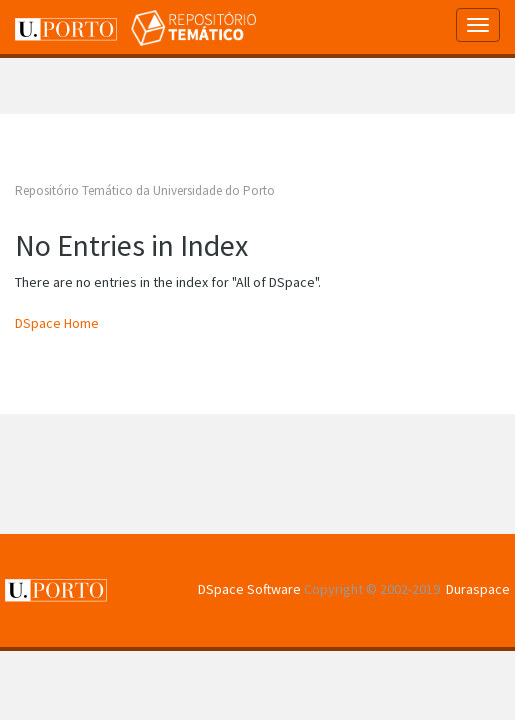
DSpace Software (249, 589)
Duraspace (478, 589)
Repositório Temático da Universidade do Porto (145, 190)
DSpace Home (57, 323)
